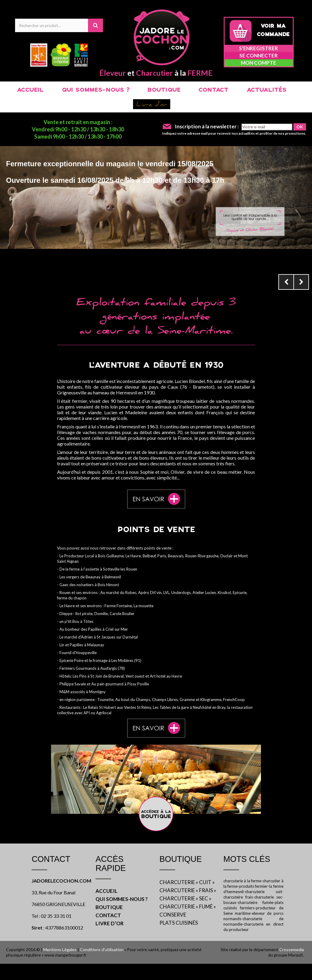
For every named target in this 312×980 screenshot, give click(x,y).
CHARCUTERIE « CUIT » (187, 882)
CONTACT (214, 90)
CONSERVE (173, 915)
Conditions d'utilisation (102, 949)
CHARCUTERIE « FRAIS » (188, 890)
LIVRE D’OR (110, 923)
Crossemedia (292, 949)
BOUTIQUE (164, 90)
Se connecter (259, 55)
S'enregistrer (259, 48)
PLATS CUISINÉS (179, 923)
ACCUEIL (30, 90)
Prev (286, 282)
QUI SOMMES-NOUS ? (95, 90)
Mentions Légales (60, 949)
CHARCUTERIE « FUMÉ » (188, 906)
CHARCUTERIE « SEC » (185, 898)
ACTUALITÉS (267, 90)
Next (301, 282)
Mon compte (259, 63)
